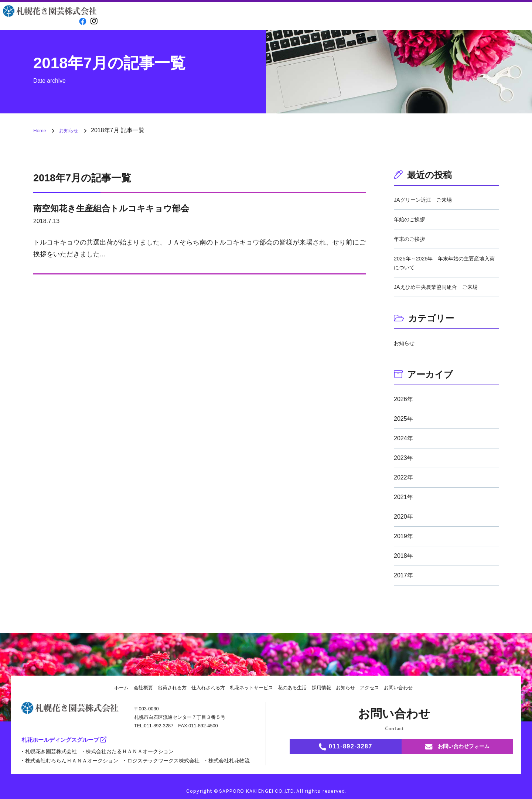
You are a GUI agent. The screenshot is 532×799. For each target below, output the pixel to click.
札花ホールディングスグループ (66, 741)
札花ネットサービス (251, 687)
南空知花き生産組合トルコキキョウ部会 (128, 208)
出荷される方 (221, 16)
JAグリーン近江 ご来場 (427, 200)
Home (125, 17)
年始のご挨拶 (412, 219)
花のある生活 (317, 17)
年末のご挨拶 (412, 239)
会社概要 (173, 16)
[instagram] (93, 21)
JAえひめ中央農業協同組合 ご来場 (442, 287)
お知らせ (412, 17)
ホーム (112, 687)
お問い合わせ (508, 16)
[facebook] (81, 21)
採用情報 (364, 16)
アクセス (460, 17)
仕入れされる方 (269, 16)
